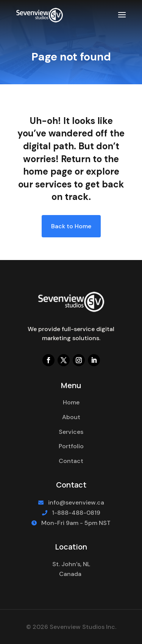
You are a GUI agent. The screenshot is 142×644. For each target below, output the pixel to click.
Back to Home (71, 226)
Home (71, 402)
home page (48, 171)
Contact (71, 461)
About (71, 417)
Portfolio (71, 446)
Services (71, 432)
